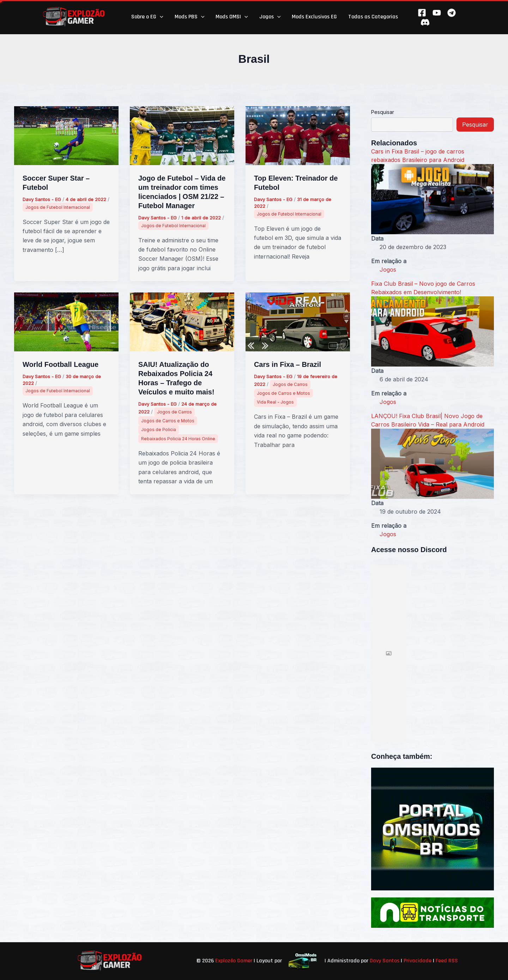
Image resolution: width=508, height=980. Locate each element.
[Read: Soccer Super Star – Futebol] (66, 135)
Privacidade (418, 961)
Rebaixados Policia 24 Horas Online (178, 439)
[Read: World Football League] (66, 321)
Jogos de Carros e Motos (168, 421)
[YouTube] (437, 13)
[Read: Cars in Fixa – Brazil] (298, 321)
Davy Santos (385, 961)
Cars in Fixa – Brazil (288, 364)
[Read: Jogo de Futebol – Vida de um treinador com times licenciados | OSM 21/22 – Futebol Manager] (182, 135)
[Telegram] (452, 13)
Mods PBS (190, 17)
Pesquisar (383, 112)
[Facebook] (422, 13)
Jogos (270, 17)
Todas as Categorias (373, 17)
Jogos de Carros (174, 412)
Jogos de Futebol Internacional (58, 207)
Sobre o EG (147, 17)
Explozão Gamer (234, 961)
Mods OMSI (232, 17)
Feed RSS (447, 961)
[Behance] (425, 22)
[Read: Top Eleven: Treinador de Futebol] (298, 135)
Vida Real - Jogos (275, 402)
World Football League (61, 364)
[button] (160, 17)
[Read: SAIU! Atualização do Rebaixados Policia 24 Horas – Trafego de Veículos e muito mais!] (182, 321)
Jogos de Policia (159, 429)
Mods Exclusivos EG (314, 17)
